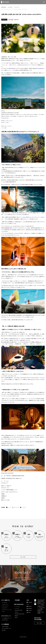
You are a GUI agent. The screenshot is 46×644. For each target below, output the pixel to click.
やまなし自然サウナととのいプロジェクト (31, 217)
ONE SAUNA (4, 7)
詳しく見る (39, 623)
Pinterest (29, 606)
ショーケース (17, 7)
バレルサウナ (10, 7)
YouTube (29, 610)
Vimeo (29, 612)
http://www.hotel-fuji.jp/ (5, 118)
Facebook (29, 602)
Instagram (29, 608)
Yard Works (40, 68)
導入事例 (17, 600)
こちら (7, 481)
